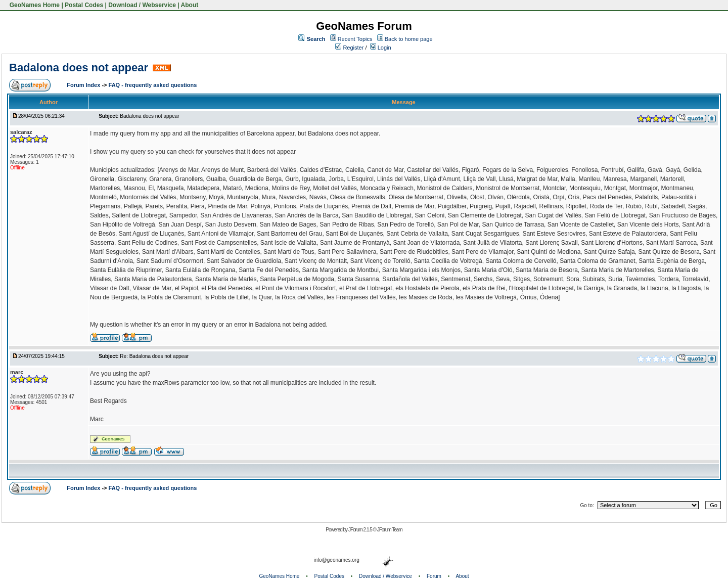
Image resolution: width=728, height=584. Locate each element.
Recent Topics (355, 39)
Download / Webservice (142, 5)
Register (349, 48)
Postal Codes (84, 5)
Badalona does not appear (79, 68)
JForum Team (390, 530)
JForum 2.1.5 (361, 530)
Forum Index (84, 85)
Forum (434, 576)
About (190, 5)
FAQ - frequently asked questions (153, 85)
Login (381, 48)
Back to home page (409, 39)
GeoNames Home (34, 5)
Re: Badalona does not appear (154, 356)
